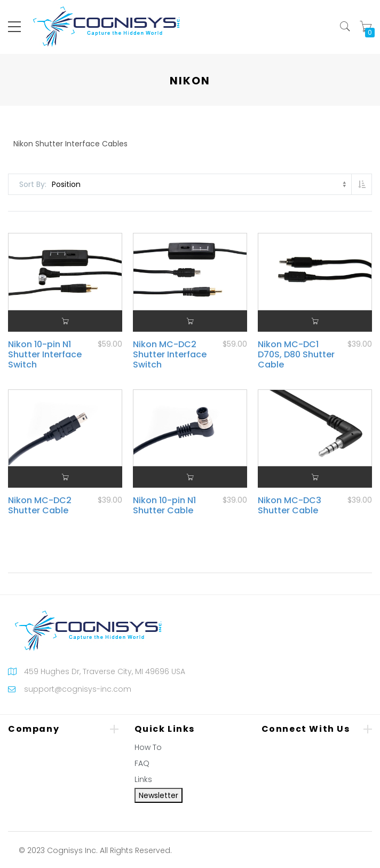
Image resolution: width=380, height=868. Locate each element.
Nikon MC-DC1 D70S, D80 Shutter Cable (296, 354)
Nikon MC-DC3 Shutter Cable (290, 505)
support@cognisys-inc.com (78, 689)
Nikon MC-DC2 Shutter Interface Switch (170, 354)
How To (148, 747)
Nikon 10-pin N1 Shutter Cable (164, 505)
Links (143, 779)
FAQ (142, 763)
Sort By (32, 184)
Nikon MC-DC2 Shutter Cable (40, 505)
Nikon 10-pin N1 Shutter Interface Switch (45, 354)
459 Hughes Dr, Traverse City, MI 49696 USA (105, 671)
